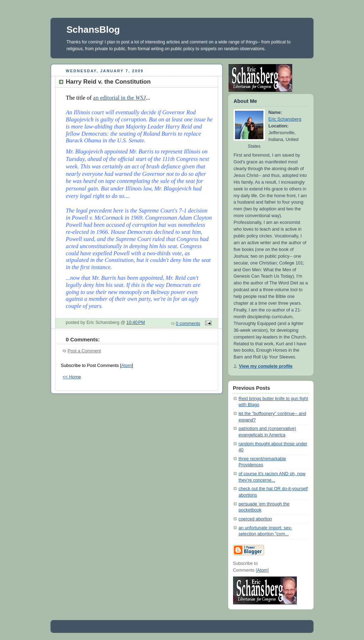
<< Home (72, 377)
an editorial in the (119, 98)
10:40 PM (136, 322)
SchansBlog (93, 30)
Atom (126, 366)
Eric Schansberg (285, 119)
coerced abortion (255, 519)
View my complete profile (266, 366)
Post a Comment (84, 351)
